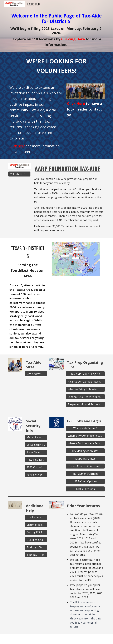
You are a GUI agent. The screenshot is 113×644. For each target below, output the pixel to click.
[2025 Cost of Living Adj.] (36, 467)
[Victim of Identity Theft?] (36, 525)
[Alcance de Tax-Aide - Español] (85, 382)
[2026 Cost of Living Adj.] (36, 475)
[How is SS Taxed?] (36, 460)
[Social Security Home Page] (36, 445)
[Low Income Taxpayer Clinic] (36, 517)
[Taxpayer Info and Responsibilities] (85, 404)
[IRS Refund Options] (85, 481)
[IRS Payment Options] (85, 474)
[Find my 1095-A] (36, 547)
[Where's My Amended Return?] (85, 436)
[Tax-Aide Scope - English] (85, 374)
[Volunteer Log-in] (19, 174)
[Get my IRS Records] (36, 532)
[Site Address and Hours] (36, 374)
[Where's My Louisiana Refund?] (85, 443)
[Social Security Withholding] (36, 452)
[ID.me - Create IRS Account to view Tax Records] (85, 466)
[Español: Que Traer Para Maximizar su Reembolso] (85, 397)
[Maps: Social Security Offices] (36, 437)
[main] (56, 30)
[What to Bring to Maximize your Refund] (85, 389)
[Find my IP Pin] (36, 555)
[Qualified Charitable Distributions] (36, 540)
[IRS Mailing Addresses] (85, 451)
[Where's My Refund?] (85, 428)
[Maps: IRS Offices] (85, 458)
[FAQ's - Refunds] (85, 489)
